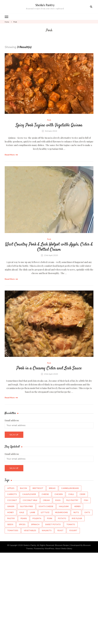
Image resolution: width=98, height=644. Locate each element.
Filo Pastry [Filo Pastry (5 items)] (72, 500)
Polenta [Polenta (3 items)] (37, 518)
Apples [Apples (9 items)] (11, 488)
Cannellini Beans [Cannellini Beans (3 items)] (70, 488)
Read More (10, 155)
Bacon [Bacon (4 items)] (23, 488)
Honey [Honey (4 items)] (11, 512)
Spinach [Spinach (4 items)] (35, 524)
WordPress (49, 549)
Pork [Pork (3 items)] (50, 518)
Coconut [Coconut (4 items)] (12, 500)
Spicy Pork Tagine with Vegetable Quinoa (49, 125)
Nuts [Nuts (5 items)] (76, 512)
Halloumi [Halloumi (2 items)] (64, 506)
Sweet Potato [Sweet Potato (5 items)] (53, 524)
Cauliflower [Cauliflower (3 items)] (29, 494)
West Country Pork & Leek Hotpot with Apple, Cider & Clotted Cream (49, 247)
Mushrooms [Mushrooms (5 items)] (61, 512)
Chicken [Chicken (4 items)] (59, 494)
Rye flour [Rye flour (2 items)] (77, 518)
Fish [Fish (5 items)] (86, 500)
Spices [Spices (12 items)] (22, 524)
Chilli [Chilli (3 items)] (71, 494)
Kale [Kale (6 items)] (22, 512)
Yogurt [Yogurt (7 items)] (73, 531)
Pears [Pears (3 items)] (24, 518)
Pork (49, 120)
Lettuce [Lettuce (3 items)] (45, 512)
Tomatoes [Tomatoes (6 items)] (13, 531)
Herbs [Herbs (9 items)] (77, 506)
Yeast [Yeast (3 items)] (60, 531)
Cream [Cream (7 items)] (46, 500)
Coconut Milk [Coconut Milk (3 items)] (30, 500)
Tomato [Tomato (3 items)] (71, 524)
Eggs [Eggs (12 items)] (58, 500)
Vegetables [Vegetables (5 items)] (30, 531)
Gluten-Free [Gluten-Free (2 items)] (26, 506)
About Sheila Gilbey (64, 549)
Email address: (12, 420)
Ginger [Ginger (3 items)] (11, 506)
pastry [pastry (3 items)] (11, 518)
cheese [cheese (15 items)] (45, 494)
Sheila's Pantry (45, 5)
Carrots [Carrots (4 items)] (12, 494)
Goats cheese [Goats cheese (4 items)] (46, 506)
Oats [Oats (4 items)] (87, 512)
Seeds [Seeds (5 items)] (10, 524)
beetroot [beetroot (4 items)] (38, 488)
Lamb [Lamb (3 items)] (32, 512)
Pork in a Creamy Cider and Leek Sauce (49, 368)
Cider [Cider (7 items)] (82, 494)
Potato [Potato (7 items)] (62, 518)
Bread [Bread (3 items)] (52, 488)
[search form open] (91, 7)
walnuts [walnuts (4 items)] (47, 531)
